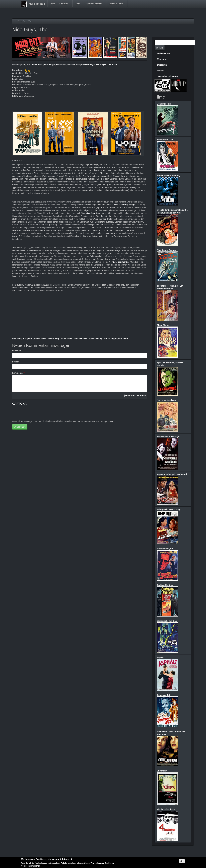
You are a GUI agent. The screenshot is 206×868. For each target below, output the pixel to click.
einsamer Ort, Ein (165, 549)
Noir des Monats (95, 4)
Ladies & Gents (117, 4)
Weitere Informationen (30, 866)
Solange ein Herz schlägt (169, 509)
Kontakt (160, 71)
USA (23, 65)
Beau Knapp (49, 65)
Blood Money (163, 325)
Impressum (162, 65)
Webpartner (162, 59)
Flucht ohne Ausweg (167, 250)
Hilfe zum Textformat (135, 396)
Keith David (61, 65)
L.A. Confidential (121, 262)
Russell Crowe (74, 65)
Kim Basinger (100, 65)
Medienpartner (164, 53)
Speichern (20, 427)
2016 (28, 65)
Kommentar (18, 373)
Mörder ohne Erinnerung (168, 175)
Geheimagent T (164, 104)
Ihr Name (16, 351)
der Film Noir (37, 4)
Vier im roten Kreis (166, 809)
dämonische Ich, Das (167, 621)
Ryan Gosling (87, 65)
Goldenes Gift (163, 695)
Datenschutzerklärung (167, 76)
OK (182, 861)
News (52, 4)
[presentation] (34, 414)
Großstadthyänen (165, 585)
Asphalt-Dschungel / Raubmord (172, 474)
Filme (78, 4)
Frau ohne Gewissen (167, 400)
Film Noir (65, 4)
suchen (160, 48)
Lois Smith (112, 65)
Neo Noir (16, 65)
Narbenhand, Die (165, 139)
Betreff (15, 362)
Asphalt (160, 657)
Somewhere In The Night (168, 437)
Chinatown (162, 771)
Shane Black (37, 65)
